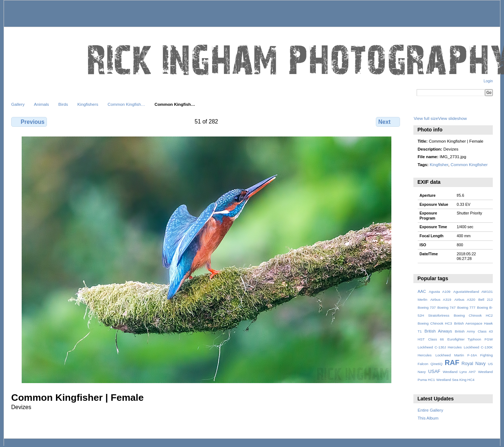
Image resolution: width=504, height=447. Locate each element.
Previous (29, 122)
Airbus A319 (441, 300)
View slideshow (452, 118)
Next (388, 122)
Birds (63, 104)
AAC (422, 291)
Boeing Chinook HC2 (473, 315)
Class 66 (436, 339)
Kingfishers (88, 104)
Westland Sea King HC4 (456, 380)
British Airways (438, 331)
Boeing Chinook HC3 (435, 323)
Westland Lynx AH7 (459, 372)
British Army (465, 331)
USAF (434, 372)
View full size (426, 118)
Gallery (18, 104)
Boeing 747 (447, 307)
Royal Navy (473, 364)
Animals (42, 104)
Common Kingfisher (469, 164)
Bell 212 (486, 300)
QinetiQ (436, 364)
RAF (452, 363)
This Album (428, 418)
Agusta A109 (440, 292)
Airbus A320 (465, 300)
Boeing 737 (427, 307)
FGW (489, 339)
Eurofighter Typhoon (464, 339)
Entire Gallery (431, 410)
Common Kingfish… (126, 104)
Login (488, 81)
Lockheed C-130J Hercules (440, 347)
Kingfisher (439, 164)
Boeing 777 (466, 307)
